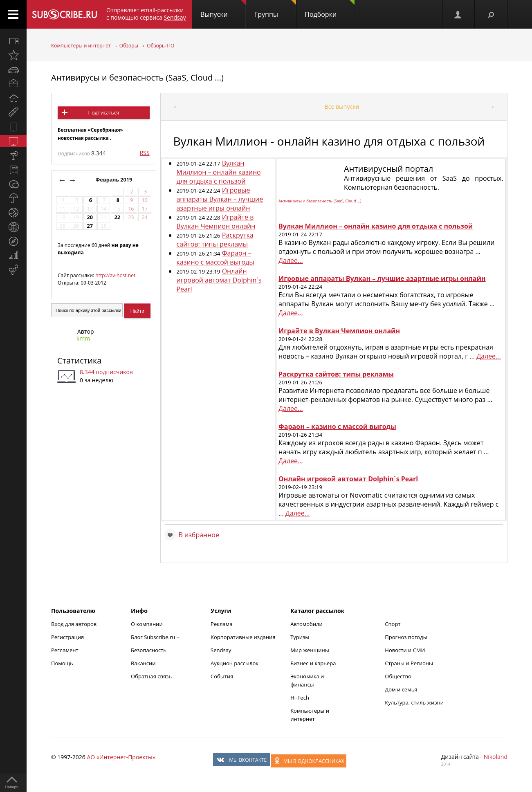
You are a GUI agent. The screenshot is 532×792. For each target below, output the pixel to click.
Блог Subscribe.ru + (156, 637)
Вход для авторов (74, 624)
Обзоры (129, 46)
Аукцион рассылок (235, 663)
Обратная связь (151, 676)
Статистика (79, 360)
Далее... (291, 260)
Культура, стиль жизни (414, 702)
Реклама (221, 624)
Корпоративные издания (243, 637)
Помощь (62, 663)
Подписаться (104, 113)
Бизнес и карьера (313, 663)
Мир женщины (310, 650)
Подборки (330, 9)
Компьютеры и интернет (81, 46)
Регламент (65, 650)
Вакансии (143, 663)
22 (117, 217)
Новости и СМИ (405, 650)
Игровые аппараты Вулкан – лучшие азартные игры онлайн (220, 199)
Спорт (393, 624)
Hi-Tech (300, 698)
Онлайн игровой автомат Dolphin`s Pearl (219, 280)
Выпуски (223, 9)
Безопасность (149, 650)
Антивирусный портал (388, 169)
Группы (275, 9)
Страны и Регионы (409, 663)
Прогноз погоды (406, 637)
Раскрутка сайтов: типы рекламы (215, 240)
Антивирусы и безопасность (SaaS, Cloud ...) (137, 77)
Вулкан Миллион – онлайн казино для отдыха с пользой (218, 172)
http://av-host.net (115, 275)
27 (90, 226)
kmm (83, 338)
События (222, 676)
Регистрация (67, 637)
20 (90, 217)
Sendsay (221, 650)
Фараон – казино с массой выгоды (215, 258)
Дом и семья (401, 689)
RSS (145, 153)
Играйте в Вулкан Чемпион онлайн (216, 222)
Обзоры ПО (160, 46)
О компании (147, 624)
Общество (398, 676)
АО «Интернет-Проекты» (121, 757)
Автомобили (306, 624)
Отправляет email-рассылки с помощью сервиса (146, 14)
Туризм (300, 637)
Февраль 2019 (114, 180)
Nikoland (496, 757)
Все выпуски (342, 107)
